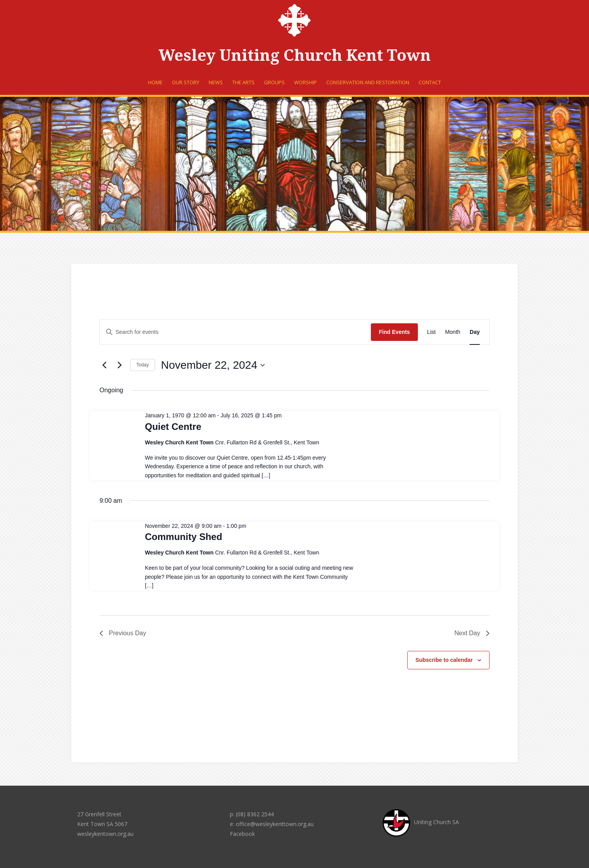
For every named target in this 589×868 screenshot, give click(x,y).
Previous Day (123, 633)
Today (143, 365)
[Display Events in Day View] (475, 332)
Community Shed (183, 537)
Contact (430, 82)
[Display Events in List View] (432, 332)
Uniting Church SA (421, 822)
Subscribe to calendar (444, 660)
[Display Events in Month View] (453, 332)
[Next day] (119, 365)
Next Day (472, 633)
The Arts (243, 82)
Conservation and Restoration (368, 82)
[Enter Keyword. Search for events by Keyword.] (235, 332)
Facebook (242, 834)
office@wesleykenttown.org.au (275, 824)
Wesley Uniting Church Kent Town (295, 55)
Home (155, 82)
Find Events (394, 332)
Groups (274, 82)
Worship (305, 82)
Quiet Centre (173, 427)
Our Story (186, 82)
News (216, 82)
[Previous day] (104, 365)
